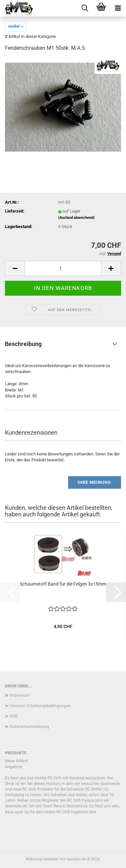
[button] (15, 268)
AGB (14, 716)
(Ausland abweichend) (76, 218)
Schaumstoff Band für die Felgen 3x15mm (63, 584)
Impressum (20, 695)
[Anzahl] (63, 268)
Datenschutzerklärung (30, 727)
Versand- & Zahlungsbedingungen (40, 706)
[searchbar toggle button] (85, 8)
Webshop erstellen (42, 859)
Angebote (14, 767)
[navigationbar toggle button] (118, 8)
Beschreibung (23, 344)
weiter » (16, 26)
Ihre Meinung (94, 482)
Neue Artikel (16, 761)
